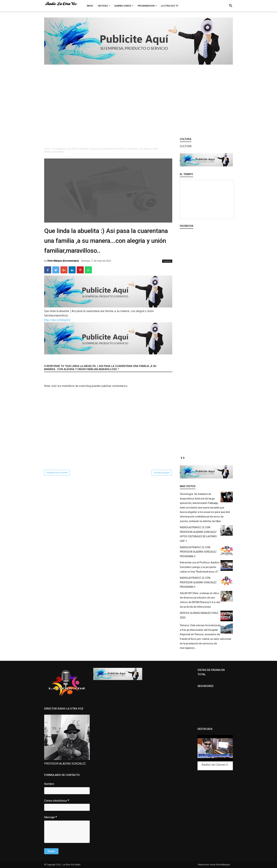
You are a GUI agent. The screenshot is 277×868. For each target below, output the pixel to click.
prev (181, 458)
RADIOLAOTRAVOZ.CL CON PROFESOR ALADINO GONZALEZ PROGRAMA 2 (198, 552)
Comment (167, 261)
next (184, 458)
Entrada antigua (162, 473)
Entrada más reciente (57, 473)
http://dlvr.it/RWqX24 (57, 320)
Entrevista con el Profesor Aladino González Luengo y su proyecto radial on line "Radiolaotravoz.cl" (200, 567)
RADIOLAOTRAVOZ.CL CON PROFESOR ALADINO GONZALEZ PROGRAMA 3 (198, 582)
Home (48, 149)
